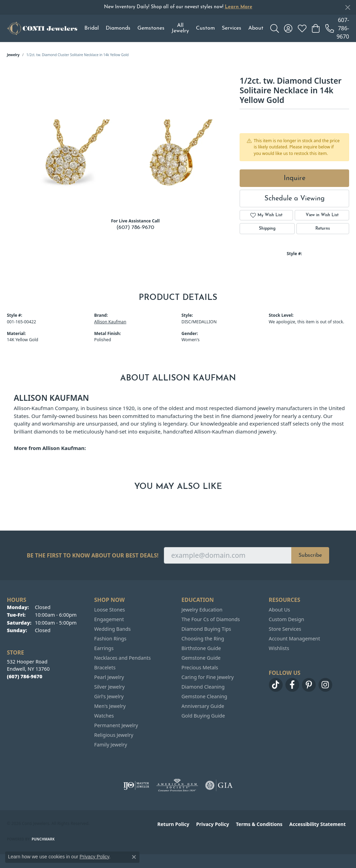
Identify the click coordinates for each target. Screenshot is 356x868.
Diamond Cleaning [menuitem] (203, 687)
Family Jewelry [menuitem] (111, 745)
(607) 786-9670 (135, 228)
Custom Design (287, 619)
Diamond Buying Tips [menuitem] (206, 629)
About (256, 28)
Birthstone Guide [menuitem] (201, 648)
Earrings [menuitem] (104, 648)
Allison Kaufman (110, 322)
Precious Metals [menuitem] (200, 667)
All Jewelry (180, 28)
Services (232, 28)
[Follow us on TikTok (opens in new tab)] (276, 685)
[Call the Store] (25, 676)
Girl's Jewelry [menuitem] (109, 696)
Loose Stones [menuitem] (110, 610)
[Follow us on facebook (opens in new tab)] (292, 685)
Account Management (295, 639)
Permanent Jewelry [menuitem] (116, 725)
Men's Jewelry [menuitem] (110, 706)
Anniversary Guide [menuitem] (203, 706)
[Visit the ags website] (177, 785)
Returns (323, 229)
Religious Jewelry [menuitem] (114, 735)
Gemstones (151, 28)
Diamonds (118, 28)
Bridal (92, 28)
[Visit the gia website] (219, 785)
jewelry (13, 55)
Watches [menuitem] (104, 716)
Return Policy (173, 824)
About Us (280, 610)
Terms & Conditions (259, 824)
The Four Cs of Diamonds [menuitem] (211, 619)
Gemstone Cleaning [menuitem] (204, 696)
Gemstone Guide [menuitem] (201, 658)
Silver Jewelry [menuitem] (110, 687)
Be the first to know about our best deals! (93, 556)
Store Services (285, 629)
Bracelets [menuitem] (105, 667)
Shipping (267, 229)
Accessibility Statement (317, 824)
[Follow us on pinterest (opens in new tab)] (309, 685)
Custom (205, 28)
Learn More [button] (239, 7)
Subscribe (310, 555)
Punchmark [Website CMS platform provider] (43, 839)
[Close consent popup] (134, 857)
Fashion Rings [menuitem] (111, 639)
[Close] (348, 7)
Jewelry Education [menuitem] (202, 610)
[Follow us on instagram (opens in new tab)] (325, 685)
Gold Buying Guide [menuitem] (203, 716)
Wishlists (279, 648)
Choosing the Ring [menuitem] (203, 639)
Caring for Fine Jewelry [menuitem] (208, 677)
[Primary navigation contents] (174, 28)
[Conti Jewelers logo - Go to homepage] (42, 28)
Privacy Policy (213, 824)
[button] (275, 28)
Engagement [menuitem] (109, 619)
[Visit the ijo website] (136, 785)
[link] (337, 28)
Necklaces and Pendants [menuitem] (123, 658)
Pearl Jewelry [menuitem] (109, 677)
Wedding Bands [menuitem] (113, 629)
